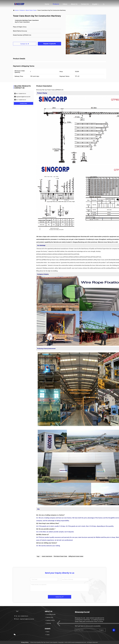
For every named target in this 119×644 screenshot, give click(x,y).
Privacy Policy (25, 642)
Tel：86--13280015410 (21, 616)
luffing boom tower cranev (76, 556)
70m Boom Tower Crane (60, 556)
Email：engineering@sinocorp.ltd (24, 619)
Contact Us (85, 4)
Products (56, 4)
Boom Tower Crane (31, 10)
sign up (101, 630)
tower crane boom (47, 556)
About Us (74, 4)
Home (47, 4)
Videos (65, 4)
